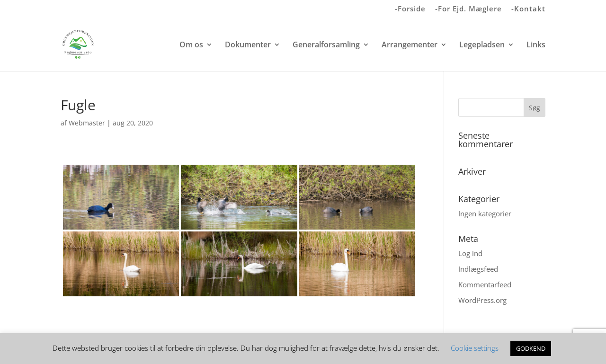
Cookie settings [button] (475, 348)
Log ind (470, 253)
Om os (191, 45)
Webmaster (87, 123)
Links (536, 45)
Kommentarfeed (485, 284)
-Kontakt (528, 9)
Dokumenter (248, 45)
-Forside (410, 9)
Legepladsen (482, 45)
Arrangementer (410, 45)
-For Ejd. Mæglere (468, 9)
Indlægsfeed (478, 269)
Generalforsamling (326, 45)
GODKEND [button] (531, 348)
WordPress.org (482, 300)
